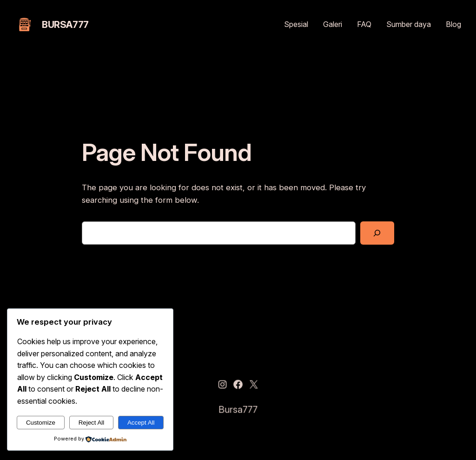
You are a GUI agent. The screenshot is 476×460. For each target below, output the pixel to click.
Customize (41, 423)
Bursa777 (65, 25)
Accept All (141, 423)
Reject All (92, 423)
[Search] (377, 233)
